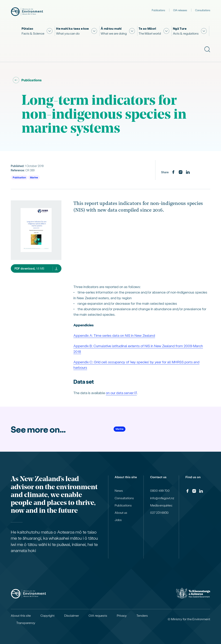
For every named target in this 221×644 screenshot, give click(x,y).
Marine (34, 177)
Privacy (122, 616)
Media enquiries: (161, 505)
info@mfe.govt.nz (162, 498)
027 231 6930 (159, 513)
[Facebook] (173, 172)
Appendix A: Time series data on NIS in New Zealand (114, 335)
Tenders (142, 616)
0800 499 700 (160, 491)
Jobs (118, 520)
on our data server (120, 393)
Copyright (47, 616)
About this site (21, 616)
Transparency (26, 623)
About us (121, 513)
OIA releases (180, 10)
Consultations (203, 10)
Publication (19, 177)
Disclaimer (72, 616)
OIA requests (98, 616)
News (119, 491)
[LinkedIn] (188, 172)
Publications (158, 10)
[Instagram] (181, 172)
